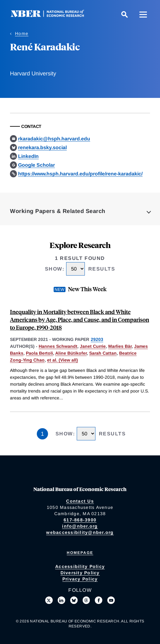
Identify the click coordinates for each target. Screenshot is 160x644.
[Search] (124, 14)
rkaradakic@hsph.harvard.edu (54, 139)
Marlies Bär (120, 346)
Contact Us (80, 501)
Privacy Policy (80, 579)
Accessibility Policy (80, 566)
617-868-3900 (80, 520)
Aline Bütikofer (71, 353)
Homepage (80, 553)
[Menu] (143, 14)
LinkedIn (28, 156)
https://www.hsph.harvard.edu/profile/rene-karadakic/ (80, 174)
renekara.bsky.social (42, 147)
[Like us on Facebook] (99, 600)
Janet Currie (93, 346)
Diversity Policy (80, 573)
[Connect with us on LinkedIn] (61, 600)
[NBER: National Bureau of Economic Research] (52, 15)
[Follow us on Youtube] (111, 600)
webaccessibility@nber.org (80, 532)
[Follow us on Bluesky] (74, 600)
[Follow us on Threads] (86, 600)
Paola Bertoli (39, 353)
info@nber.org (80, 526)
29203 (97, 339)
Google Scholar (36, 165)
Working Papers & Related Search (58, 211)
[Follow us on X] (49, 600)
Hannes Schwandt (58, 346)
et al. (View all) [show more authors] (63, 360)
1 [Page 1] (42, 434)
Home (22, 33)
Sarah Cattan (103, 353)
